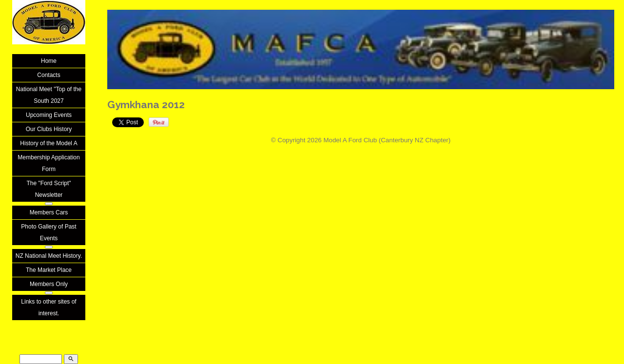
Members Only (49, 284)
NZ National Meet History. (49, 256)
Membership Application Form (49, 163)
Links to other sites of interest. (49, 307)
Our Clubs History (49, 129)
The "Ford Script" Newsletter (49, 189)
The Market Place (49, 270)
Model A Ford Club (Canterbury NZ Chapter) (387, 140)
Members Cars (49, 212)
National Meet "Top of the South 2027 (49, 95)
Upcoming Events (49, 115)
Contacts (49, 75)
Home (49, 61)
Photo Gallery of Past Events (49, 232)
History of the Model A (49, 143)
